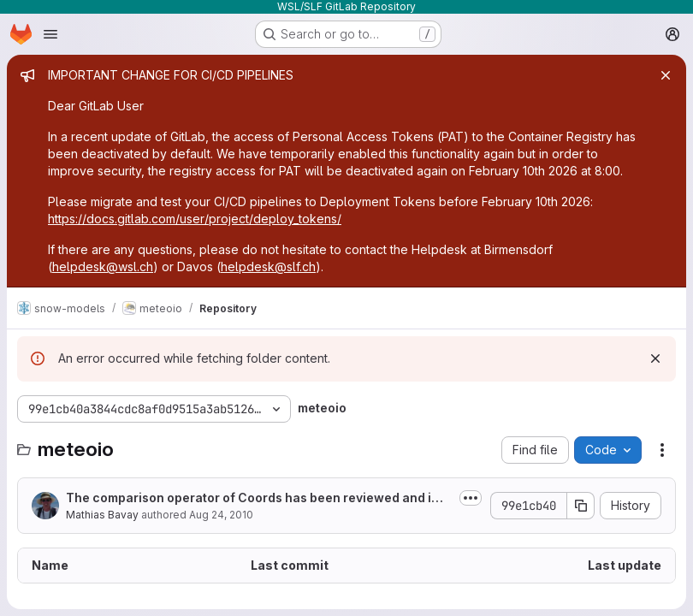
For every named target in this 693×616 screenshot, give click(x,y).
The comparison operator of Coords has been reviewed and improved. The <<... (258, 498)
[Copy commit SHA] (581, 506)
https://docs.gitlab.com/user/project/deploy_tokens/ (195, 219)
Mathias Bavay (102, 515)
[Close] (666, 75)
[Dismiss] (655, 358)
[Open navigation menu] (50, 34)
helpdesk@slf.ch (268, 267)
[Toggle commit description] (471, 498)
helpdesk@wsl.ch (103, 267)
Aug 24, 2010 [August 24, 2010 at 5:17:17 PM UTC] (221, 515)
